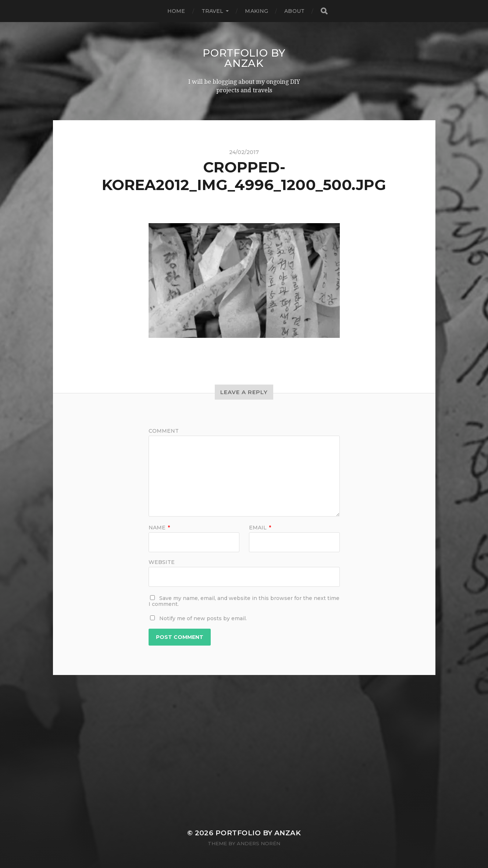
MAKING (257, 11)
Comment (164, 431)
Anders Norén (259, 843)
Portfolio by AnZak (244, 58)
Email (260, 528)
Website (162, 562)
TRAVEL (213, 11)
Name (159, 528)
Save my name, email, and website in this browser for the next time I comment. (244, 601)
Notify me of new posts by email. (203, 618)
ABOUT (294, 11)
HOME (176, 11)
